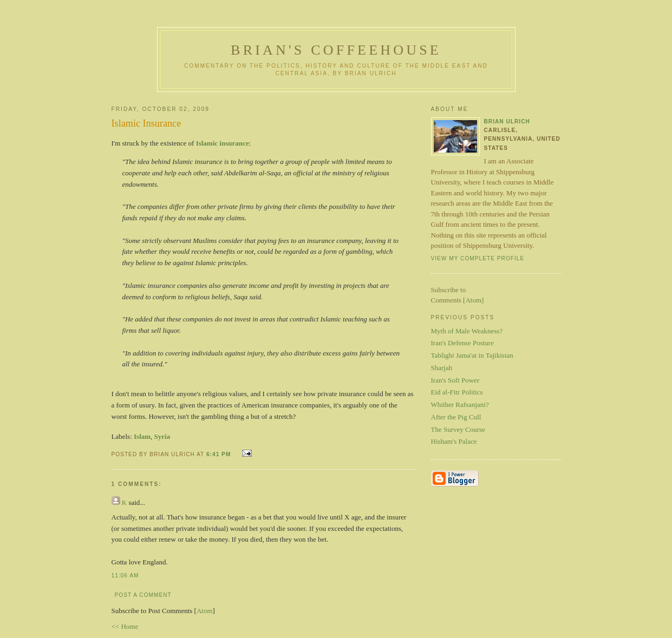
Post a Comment (143, 595)
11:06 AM (125, 575)
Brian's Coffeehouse (336, 50)
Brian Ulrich (507, 121)
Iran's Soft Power (455, 380)
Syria (162, 436)
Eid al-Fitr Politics (457, 392)
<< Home (125, 626)
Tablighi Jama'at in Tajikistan (472, 355)
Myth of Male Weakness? (467, 331)
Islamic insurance (223, 143)
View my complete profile (478, 258)
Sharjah (442, 368)
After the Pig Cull (456, 417)
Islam (142, 436)
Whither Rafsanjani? (460, 404)
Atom (205, 611)
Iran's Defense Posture (462, 343)
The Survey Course (458, 429)
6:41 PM (220, 454)
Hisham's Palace (454, 441)
